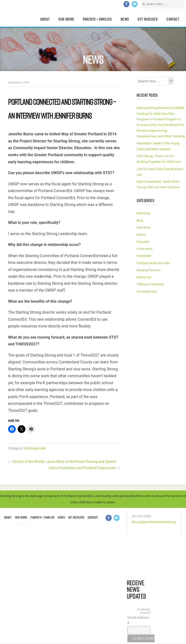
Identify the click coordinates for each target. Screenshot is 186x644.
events (141, 234)
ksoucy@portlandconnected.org (154, 522)
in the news (144, 249)
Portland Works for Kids (153, 263)
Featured (143, 242)
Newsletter (144, 256)
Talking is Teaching (150, 284)
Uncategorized (35, 448)
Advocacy (143, 213)
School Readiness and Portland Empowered (82, 468)
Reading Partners (149, 270)
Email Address (138, 620)
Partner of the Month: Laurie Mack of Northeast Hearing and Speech (64, 462)
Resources (144, 277)
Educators (144, 227)
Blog (140, 220)
